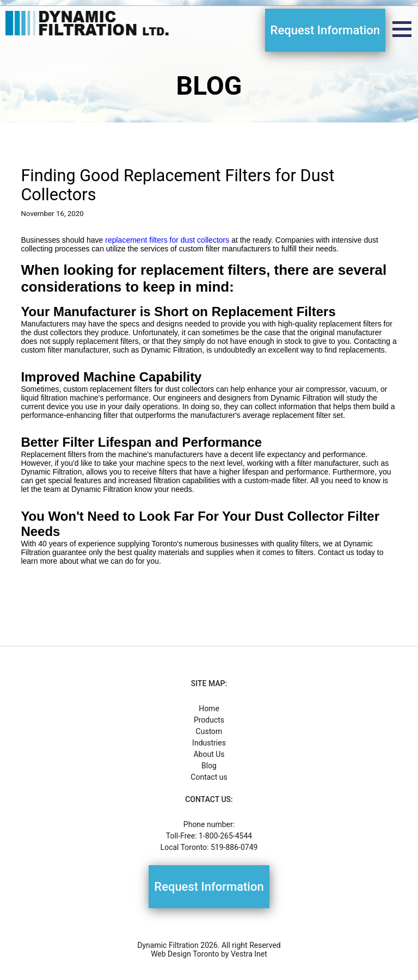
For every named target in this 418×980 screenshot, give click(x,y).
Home (209, 708)
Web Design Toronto (185, 954)
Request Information (325, 30)
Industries (209, 743)
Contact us (209, 777)
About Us (209, 754)
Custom (209, 731)
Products (209, 720)
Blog (209, 766)
